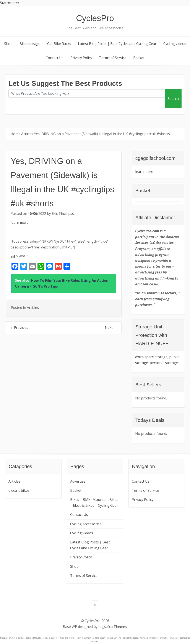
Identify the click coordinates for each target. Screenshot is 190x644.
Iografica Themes (113, 627)
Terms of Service (113, 58)
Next (109, 328)
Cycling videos (175, 44)
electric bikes (19, 490)
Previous (21, 328)
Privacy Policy (81, 58)
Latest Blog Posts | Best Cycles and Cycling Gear (117, 44)
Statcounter (10, 3)
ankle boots (154, 638)
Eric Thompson (64, 214)
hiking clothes (126, 638)
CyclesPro (95, 18)
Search (173, 99)
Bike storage (30, 44)
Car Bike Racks (59, 44)
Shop (8, 44)
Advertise (78, 481)
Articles (27, 134)
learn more (20, 222)
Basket (139, 58)
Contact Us (55, 58)
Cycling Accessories (86, 524)
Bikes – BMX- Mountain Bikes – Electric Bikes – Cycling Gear (94, 502)
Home (15, 134)
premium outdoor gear (19, 638)
